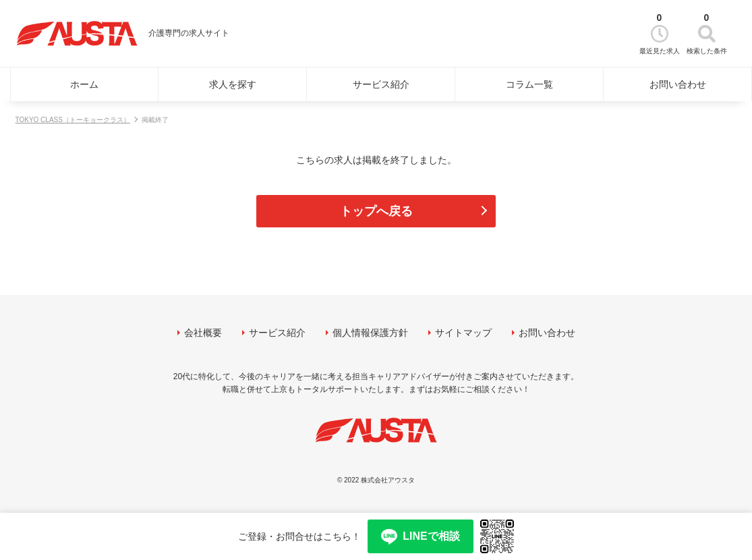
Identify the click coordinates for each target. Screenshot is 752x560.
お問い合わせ (678, 84)
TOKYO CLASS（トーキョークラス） (73, 120)
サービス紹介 (381, 84)
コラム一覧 (529, 84)
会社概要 (203, 333)
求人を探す (233, 84)
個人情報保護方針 (370, 333)
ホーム (84, 84)
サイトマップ (463, 333)
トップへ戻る (376, 211)
